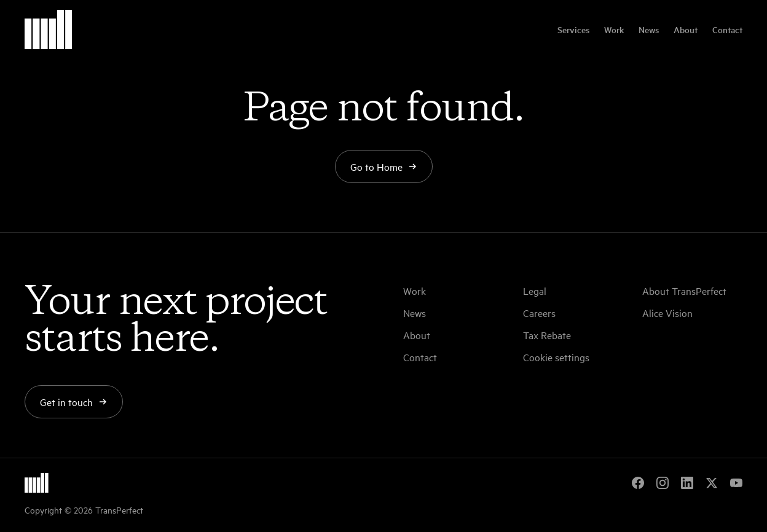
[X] (712, 483)
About (686, 29)
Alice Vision (667, 313)
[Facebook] (638, 483)
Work (614, 29)
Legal (535, 291)
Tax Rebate (547, 335)
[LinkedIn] (687, 483)
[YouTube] (736, 483)
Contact (727, 29)
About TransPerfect (684, 291)
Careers (539, 313)
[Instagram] (663, 483)
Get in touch (74, 402)
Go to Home (384, 166)
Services (573, 29)
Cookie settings (556, 357)
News (649, 29)
